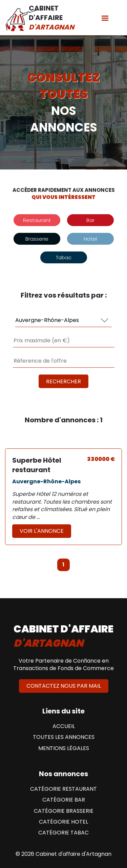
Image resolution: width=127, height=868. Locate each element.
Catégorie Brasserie (64, 811)
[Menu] (105, 18)
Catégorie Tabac (63, 833)
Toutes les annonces (64, 737)
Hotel (90, 239)
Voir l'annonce (42, 531)
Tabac (64, 257)
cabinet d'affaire (63, 636)
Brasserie (37, 239)
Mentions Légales (64, 748)
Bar (90, 220)
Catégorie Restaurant (63, 789)
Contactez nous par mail (64, 686)
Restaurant (37, 220)
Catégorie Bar (64, 800)
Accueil (64, 726)
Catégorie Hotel (63, 822)
